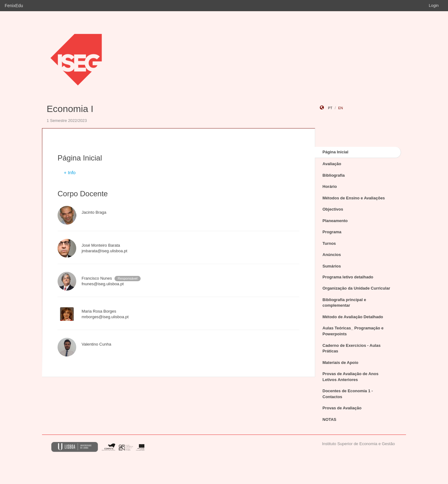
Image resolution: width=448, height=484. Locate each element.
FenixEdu (14, 6)
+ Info (70, 172)
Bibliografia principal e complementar (344, 303)
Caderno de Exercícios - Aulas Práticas (352, 348)
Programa (332, 232)
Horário (330, 186)
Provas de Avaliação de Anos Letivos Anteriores (351, 377)
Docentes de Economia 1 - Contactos (348, 394)
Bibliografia (334, 175)
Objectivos (333, 209)
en (341, 108)
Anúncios (332, 255)
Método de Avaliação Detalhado (353, 317)
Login (434, 5)
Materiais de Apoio (341, 363)
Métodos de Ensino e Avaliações (354, 198)
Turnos (329, 243)
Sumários (332, 266)
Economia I (70, 109)
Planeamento (335, 221)
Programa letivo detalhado (348, 277)
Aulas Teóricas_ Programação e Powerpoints (353, 331)
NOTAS (330, 419)
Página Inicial (336, 152)
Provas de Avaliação (342, 408)
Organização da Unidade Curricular (356, 288)
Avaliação (332, 164)
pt (330, 108)
